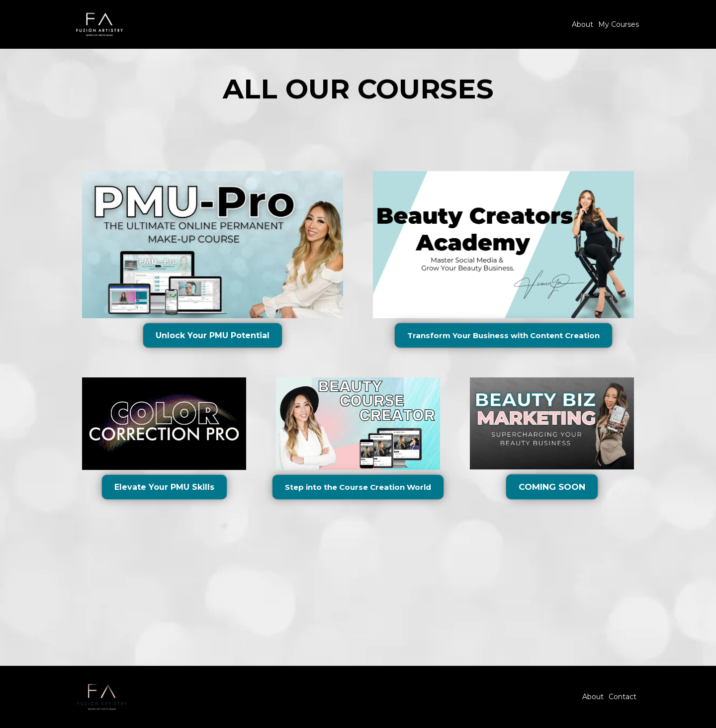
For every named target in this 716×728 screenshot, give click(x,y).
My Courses (619, 24)
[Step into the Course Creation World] (358, 487)
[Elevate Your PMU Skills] (164, 487)
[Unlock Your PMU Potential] (213, 335)
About (582, 24)
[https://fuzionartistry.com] (99, 24)
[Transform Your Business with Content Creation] (503, 335)
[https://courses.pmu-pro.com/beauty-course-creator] (503, 244)
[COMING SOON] (552, 487)
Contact (623, 697)
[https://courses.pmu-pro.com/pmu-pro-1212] (213, 244)
